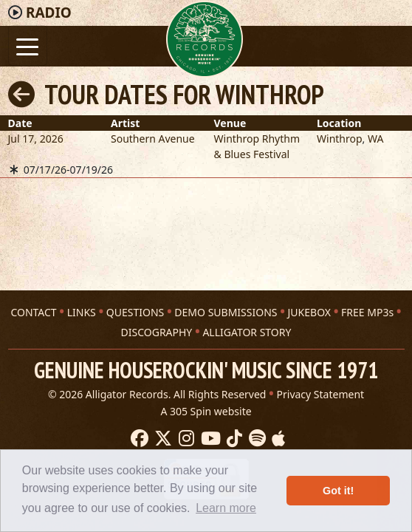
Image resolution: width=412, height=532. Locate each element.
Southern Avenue (153, 139)
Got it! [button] (338, 491)
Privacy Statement (321, 394)
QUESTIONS (135, 312)
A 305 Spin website (206, 411)
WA (375, 139)
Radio (49, 13)
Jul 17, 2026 (36, 139)
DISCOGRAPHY (157, 332)
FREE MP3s (367, 312)
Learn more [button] (226, 508)
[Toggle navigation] (28, 45)
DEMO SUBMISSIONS (226, 312)
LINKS (82, 312)
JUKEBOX (309, 312)
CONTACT (33, 312)
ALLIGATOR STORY (247, 332)
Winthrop (340, 139)
